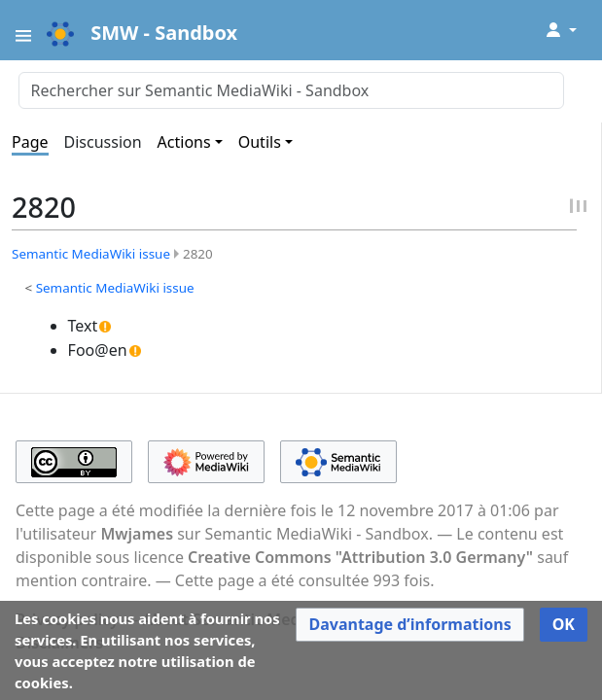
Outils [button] (260, 142)
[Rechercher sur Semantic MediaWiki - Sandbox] (291, 90)
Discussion (103, 142)
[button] (409, 625)
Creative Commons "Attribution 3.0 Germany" (360, 557)
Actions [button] (184, 142)
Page (30, 142)
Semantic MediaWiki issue (91, 254)
